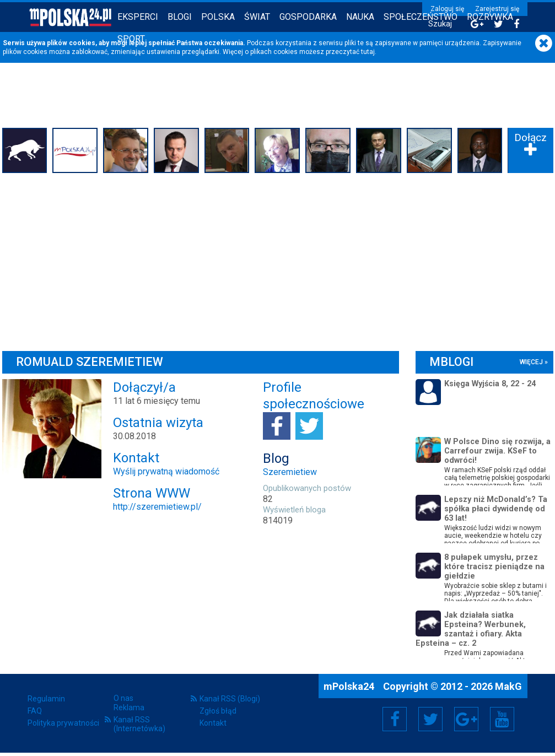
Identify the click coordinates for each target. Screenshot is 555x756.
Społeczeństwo (421, 17)
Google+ (467, 719)
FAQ (35, 711)
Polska (218, 17)
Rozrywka (490, 17)
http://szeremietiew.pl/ (157, 507)
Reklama (129, 708)
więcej (531, 362)
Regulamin (46, 699)
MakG (508, 686)
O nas (123, 698)
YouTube (502, 719)
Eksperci (138, 17)
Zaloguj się (447, 9)
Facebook (395, 719)
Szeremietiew (290, 472)
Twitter (430, 719)
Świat (257, 17)
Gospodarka (308, 17)
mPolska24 (350, 686)
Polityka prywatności (63, 723)
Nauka (360, 17)
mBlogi (451, 362)
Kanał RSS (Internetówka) (139, 724)
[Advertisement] (278, 259)
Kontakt (213, 723)
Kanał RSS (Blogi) (230, 699)
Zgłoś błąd (218, 711)
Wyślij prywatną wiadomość (166, 471)
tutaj (368, 52)
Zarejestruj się (497, 9)
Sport (131, 39)
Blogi (180, 17)
